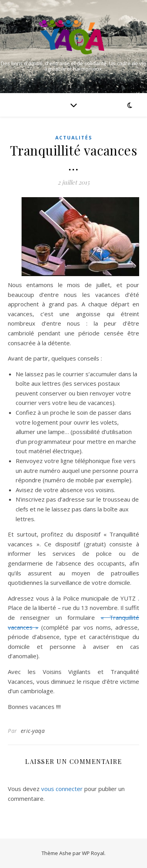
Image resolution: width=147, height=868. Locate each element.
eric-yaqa (33, 731)
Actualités (74, 138)
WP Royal (93, 853)
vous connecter (62, 789)
